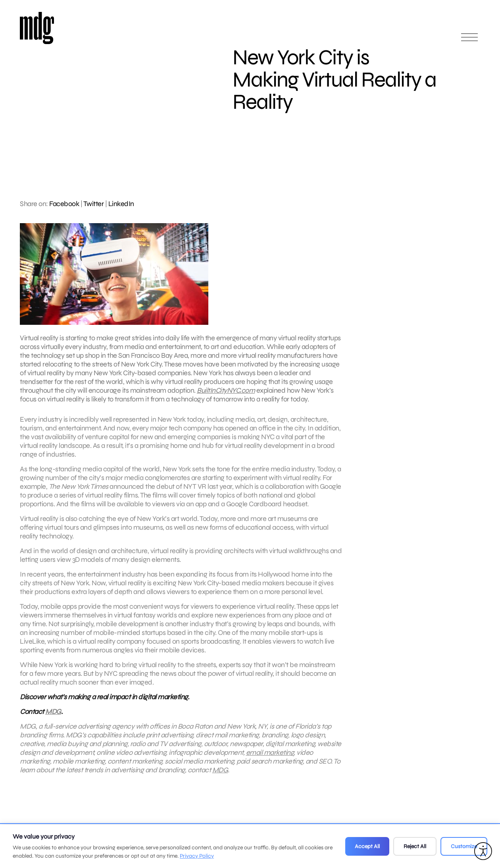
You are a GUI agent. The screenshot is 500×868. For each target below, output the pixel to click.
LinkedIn (121, 204)
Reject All (415, 846)
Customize (464, 846)
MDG (53, 715)
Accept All (367, 846)
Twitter (94, 204)
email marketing (270, 756)
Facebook (64, 204)
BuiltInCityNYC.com (226, 390)
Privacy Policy (197, 856)
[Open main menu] (469, 41)
